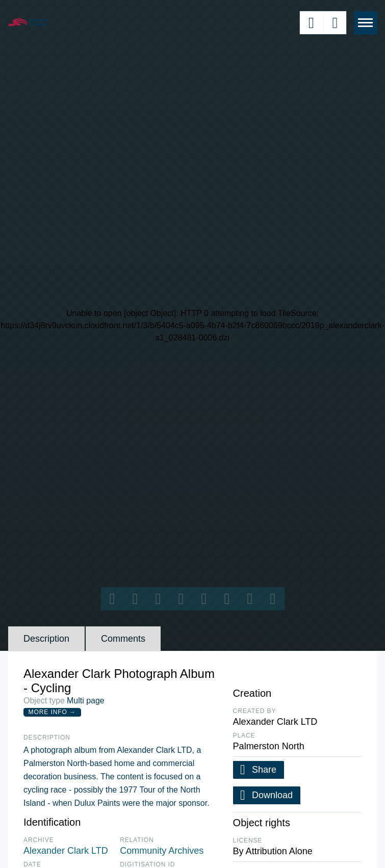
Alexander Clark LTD (66, 851)
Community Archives (162, 851)
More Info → (52, 712)
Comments (123, 639)
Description (46, 639)
